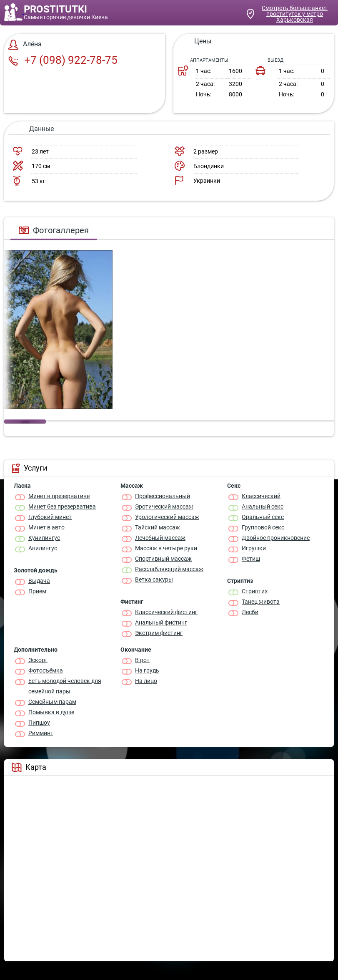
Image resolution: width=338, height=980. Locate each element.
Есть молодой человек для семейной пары (65, 686)
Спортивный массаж (163, 559)
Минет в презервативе (59, 496)
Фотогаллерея (54, 230)
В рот (142, 660)
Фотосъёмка (46, 670)
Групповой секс (263, 527)
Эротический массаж (164, 506)
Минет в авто (46, 527)
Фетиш (251, 559)
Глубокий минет (50, 517)
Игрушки (254, 548)
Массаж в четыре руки (166, 548)
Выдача (39, 581)
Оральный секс (263, 517)
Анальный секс (263, 506)
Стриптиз (255, 591)
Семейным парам (52, 702)
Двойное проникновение (276, 538)
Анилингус (43, 548)
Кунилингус (44, 538)
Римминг (41, 733)
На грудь (147, 670)
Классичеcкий (261, 496)
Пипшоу (39, 723)
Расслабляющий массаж (169, 569)
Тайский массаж (158, 527)
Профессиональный (163, 496)
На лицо (146, 681)
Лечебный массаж (160, 538)
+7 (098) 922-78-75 (63, 60)
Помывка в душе (51, 712)
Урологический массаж (167, 517)
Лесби (250, 612)
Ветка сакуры (154, 579)
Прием (37, 591)
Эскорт (38, 660)
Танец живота (261, 602)
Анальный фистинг (161, 622)
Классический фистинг (166, 612)
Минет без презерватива (62, 506)
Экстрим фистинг (159, 633)
